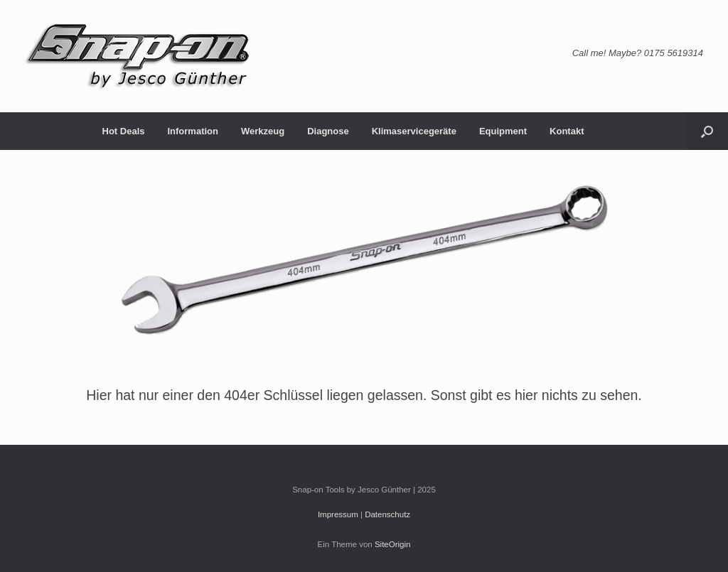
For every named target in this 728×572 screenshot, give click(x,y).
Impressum (338, 514)
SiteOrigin (393, 544)
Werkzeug (263, 131)
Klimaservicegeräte (414, 131)
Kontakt (567, 131)
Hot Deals (124, 131)
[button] (707, 131)
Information (193, 131)
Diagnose (328, 131)
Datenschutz (387, 514)
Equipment (503, 131)
